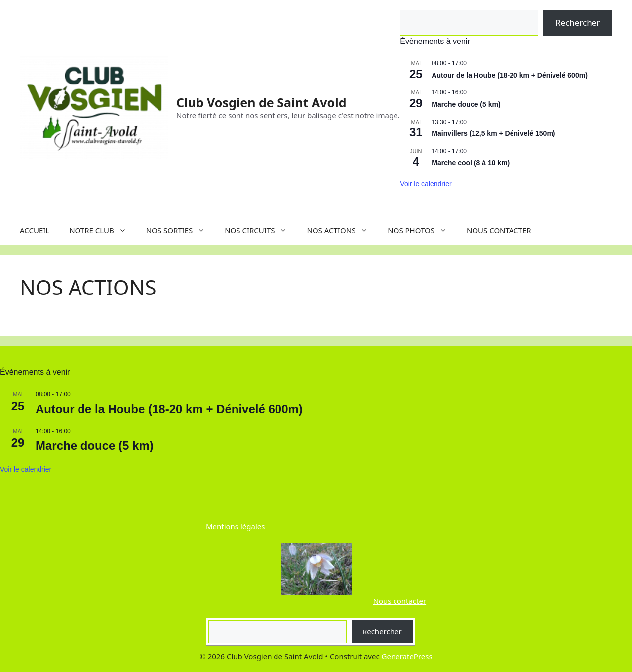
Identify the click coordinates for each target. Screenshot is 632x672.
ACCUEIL (35, 230)
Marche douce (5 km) (466, 104)
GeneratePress (407, 656)
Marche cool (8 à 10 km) (471, 163)
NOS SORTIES (181, 230)
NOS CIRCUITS (261, 230)
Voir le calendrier (426, 184)
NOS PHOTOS (422, 230)
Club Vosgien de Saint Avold (261, 102)
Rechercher (578, 22)
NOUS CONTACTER (499, 230)
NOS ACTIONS (342, 230)
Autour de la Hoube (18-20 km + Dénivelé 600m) (510, 75)
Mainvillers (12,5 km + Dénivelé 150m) (493, 133)
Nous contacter (400, 601)
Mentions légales (236, 526)
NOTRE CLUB (102, 230)
